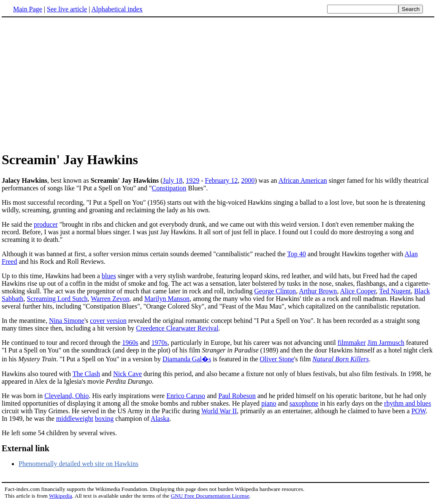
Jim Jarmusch (386, 343)
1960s (130, 343)
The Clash (86, 374)
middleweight (75, 419)
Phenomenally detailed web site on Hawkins (79, 464)
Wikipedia (61, 496)
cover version (108, 321)
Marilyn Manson (167, 299)
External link (26, 448)
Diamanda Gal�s (187, 359)
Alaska (160, 419)
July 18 (173, 180)
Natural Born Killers (340, 359)
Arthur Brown (318, 291)
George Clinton (275, 291)
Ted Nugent (395, 291)
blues (109, 276)
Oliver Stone (277, 359)
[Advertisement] (73, 84)
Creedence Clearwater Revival (177, 328)
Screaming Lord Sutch (57, 299)
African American (303, 180)
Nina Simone (67, 321)
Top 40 (297, 254)
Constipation (169, 188)
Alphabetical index (117, 9)
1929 (192, 180)
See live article (67, 9)
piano (269, 403)
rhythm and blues (408, 403)
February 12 (222, 180)
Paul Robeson (237, 396)
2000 (248, 180)
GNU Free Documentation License (210, 496)
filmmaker (352, 343)
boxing (104, 419)
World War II (219, 411)
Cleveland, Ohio (66, 396)
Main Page (28, 9)
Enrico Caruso (186, 396)
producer (46, 224)
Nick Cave (127, 374)
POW (419, 411)
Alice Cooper (358, 291)
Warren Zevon (110, 299)
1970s (160, 343)
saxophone (304, 403)
